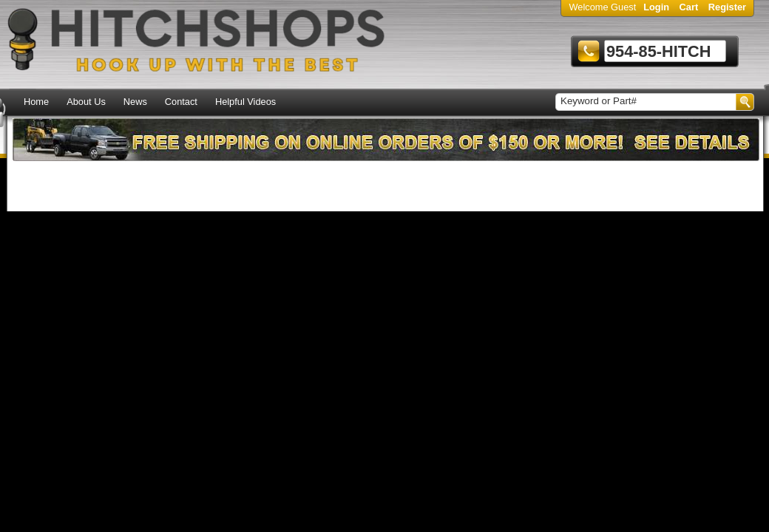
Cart (689, 7)
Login (656, 7)
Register (727, 7)
